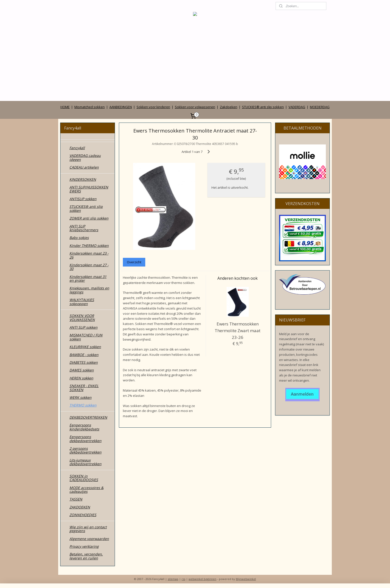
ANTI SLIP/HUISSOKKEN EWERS (89, 189)
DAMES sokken (82, 370)
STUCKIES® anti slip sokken (263, 107)
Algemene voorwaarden (89, 539)
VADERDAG (297, 107)
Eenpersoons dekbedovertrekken (85, 439)
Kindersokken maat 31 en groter (88, 278)
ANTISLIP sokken (83, 199)
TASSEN (76, 499)
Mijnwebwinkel (246, 579)
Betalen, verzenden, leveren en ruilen (86, 556)
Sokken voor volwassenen (195, 107)
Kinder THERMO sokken (89, 246)
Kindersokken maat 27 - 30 (89, 267)
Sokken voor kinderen (153, 107)
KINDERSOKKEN (83, 179)
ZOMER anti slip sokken (89, 218)
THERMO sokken (83, 405)
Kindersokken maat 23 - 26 (89, 255)
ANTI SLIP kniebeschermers (84, 228)
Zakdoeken (229, 107)
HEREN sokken (81, 378)
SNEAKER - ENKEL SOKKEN (84, 388)
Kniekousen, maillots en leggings (89, 290)
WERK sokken (80, 397)
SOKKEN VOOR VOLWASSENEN (82, 317)
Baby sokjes (79, 238)
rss (183, 579)
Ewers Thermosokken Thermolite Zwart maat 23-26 (238, 331)
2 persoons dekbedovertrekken (85, 450)
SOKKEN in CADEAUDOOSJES (84, 478)
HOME (65, 107)
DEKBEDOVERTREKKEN (88, 417)
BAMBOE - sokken (84, 355)
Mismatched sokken (90, 107)
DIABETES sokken (84, 362)
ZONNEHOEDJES (83, 515)
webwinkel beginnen (202, 579)
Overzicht (134, 262)
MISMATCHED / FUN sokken (86, 337)
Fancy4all (77, 148)
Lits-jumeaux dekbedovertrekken (85, 462)
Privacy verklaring (84, 546)
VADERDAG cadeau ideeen (85, 157)
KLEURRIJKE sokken (85, 347)
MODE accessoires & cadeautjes (86, 490)
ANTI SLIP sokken (83, 327)
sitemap (173, 579)
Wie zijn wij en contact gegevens (88, 529)
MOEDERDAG (320, 107)
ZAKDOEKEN (80, 507)
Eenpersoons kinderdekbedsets (84, 427)
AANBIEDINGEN (121, 107)
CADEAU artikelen (84, 167)
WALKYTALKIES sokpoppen (82, 302)
